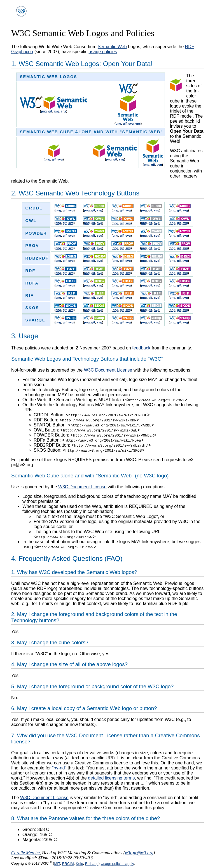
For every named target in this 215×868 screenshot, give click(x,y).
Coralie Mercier (25, 853)
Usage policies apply (117, 864)
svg (56, 111)
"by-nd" (59, 768)
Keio (80, 864)
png (44, 111)
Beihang (92, 864)
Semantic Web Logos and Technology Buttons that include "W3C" (87, 359)
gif (50, 111)
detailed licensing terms (111, 778)
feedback (141, 348)
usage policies (103, 52)
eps (64, 111)
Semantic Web (112, 47)
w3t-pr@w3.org (139, 853)
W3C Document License (108, 370)
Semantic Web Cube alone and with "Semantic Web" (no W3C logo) (90, 476)
